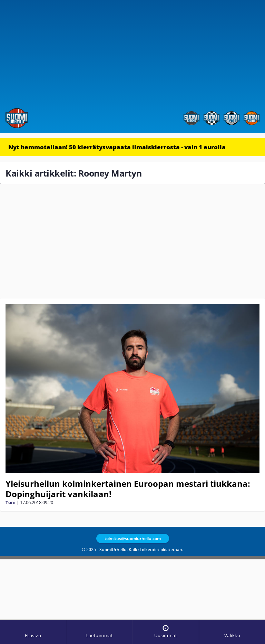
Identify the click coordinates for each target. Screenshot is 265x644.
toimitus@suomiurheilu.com (133, 538)
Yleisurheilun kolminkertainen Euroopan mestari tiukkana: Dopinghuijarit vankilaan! (128, 489)
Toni (11, 502)
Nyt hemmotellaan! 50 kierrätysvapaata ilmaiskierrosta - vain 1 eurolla (117, 147)
